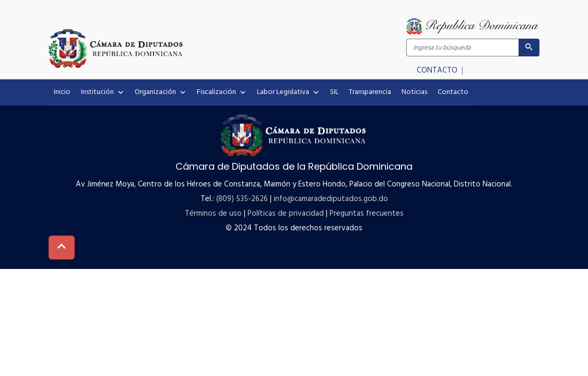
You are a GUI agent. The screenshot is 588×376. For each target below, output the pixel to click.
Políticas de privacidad (286, 214)
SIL (334, 92)
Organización (161, 92)
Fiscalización (222, 92)
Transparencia (370, 92)
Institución (103, 92)
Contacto (453, 92)
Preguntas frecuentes (367, 214)
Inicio (62, 92)
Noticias (414, 92)
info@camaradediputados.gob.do (331, 199)
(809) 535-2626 (242, 199)
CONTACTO (438, 70)
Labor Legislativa (288, 92)
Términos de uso (213, 214)
